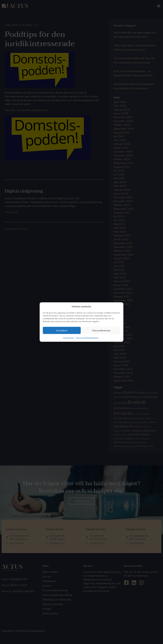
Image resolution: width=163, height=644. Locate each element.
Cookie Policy (69, 338)
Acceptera (62, 330)
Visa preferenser (101, 330)
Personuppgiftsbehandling (87, 338)
